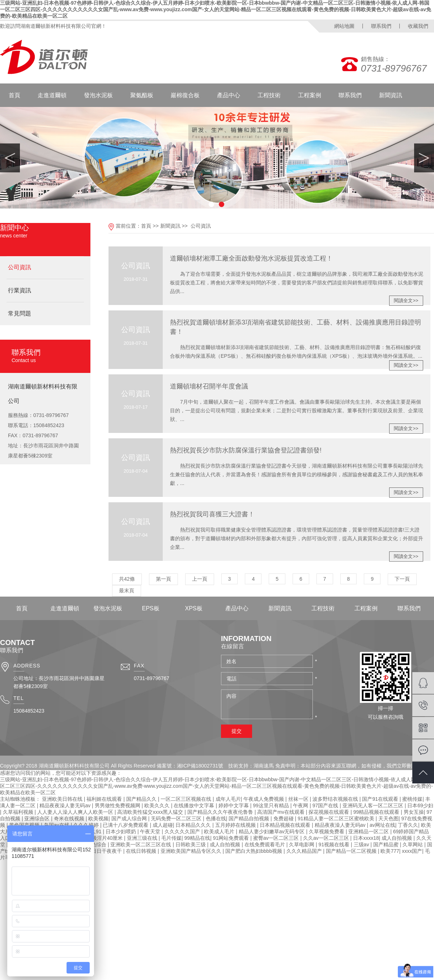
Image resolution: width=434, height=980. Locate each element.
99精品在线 (197, 838)
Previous (10, 158)
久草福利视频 (19, 812)
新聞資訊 (391, 95)
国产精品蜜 (387, 844)
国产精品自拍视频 (250, 818)
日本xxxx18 (366, 838)
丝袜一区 (299, 799)
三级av (362, 844)
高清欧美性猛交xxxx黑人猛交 (151, 812)
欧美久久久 (158, 805)
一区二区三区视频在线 (187, 799)
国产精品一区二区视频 (352, 851)
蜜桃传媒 (412, 799)
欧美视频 (98, 818)
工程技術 (269, 95)
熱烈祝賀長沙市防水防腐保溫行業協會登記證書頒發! (246, 450)
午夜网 (301, 805)
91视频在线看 (335, 844)
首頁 (14, 95)
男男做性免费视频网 (118, 805)
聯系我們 (381, 26)
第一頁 (163, 579)
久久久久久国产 (183, 831)
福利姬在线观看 (105, 799)
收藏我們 (418, 26)
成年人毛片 (228, 799)
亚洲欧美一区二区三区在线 (141, 844)
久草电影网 (302, 844)
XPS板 (193, 608)
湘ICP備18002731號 (200, 766)
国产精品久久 (142, 799)
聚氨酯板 (142, 95)
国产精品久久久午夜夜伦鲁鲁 (221, 812)
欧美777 (390, 851)
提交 (237, 731)
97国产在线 (326, 805)
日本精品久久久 (194, 825)
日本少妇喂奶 (122, 831)
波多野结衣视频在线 (336, 799)
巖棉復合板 (185, 95)
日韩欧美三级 (191, 844)
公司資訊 (20, 267)
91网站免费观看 (232, 838)
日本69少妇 (420, 805)
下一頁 (402, 579)
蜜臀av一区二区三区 (277, 838)
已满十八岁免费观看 (126, 825)
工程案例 (310, 95)
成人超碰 (163, 825)
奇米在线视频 (70, 818)
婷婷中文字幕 (234, 805)
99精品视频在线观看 (377, 812)
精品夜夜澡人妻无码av (66, 805)
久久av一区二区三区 (327, 838)
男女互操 (414, 812)
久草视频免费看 (327, 831)
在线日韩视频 (142, 851)
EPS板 (150, 608)
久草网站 (413, 844)
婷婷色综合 (94, 844)
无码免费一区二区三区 (177, 818)
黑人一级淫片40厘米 (100, 838)
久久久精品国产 (305, 851)
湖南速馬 (264, 766)
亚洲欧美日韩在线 (63, 799)
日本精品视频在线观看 (286, 825)
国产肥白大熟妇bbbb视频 (254, 851)
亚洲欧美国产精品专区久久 (192, 851)
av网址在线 (382, 825)
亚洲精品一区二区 (369, 831)
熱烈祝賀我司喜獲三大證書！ (212, 514)
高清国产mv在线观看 (282, 812)
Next (424, 158)
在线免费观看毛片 (265, 844)
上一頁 (200, 579)
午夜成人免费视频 (264, 799)
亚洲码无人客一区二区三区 (374, 805)
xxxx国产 (412, 851)
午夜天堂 (151, 831)
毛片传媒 (171, 838)
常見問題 (20, 313)
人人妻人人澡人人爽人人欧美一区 (76, 812)
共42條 (127, 579)
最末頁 (127, 590)
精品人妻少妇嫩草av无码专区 (273, 831)
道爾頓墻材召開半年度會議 (209, 386)
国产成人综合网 (130, 818)
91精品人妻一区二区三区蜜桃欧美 (337, 818)
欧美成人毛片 (220, 831)
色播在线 (216, 818)
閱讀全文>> (406, 300)
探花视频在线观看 (329, 812)
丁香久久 (408, 825)
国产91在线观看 (381, 799)
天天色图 (388, 818)
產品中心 (229, 95)
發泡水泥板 (98, 95)
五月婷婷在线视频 (236, 825)
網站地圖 (344, 26)
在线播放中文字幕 (195, 805)
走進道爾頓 (52, 95)
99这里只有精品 (271, 805)
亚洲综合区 (38, 818)
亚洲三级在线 (143, 838)
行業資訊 (20, 290)
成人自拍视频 (397, 838)
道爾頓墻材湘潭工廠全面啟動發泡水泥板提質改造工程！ (251, 258)
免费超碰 (284, 818)
